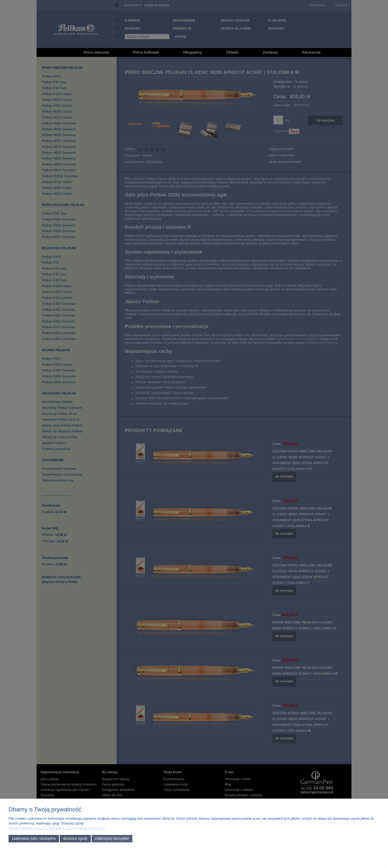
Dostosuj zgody (75, 839)
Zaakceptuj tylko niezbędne (34, 839)
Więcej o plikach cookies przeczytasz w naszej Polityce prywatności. (57, 828)
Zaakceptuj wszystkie (112, 839)
